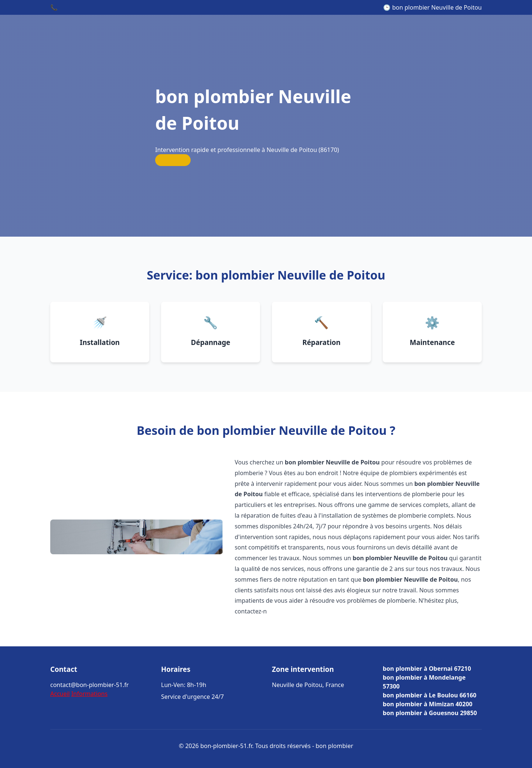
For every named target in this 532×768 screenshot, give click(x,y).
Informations (89, 694)
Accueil (60, 694)
